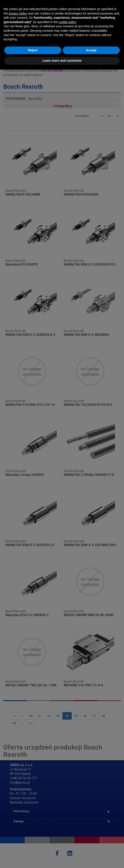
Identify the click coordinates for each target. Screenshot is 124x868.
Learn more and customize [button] (62, 859)
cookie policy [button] (67, 820)
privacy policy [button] (18, 812)
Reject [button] (33, 849)
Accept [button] (91, 849)
